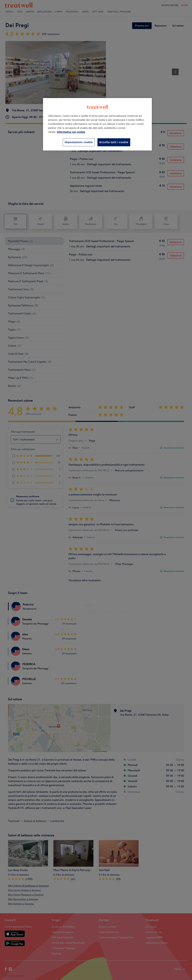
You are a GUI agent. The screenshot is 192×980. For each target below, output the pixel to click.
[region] (97, 124)
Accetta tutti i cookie (114, 142)
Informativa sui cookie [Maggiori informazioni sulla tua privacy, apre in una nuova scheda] (71, 132)
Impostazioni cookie (79, 142)
